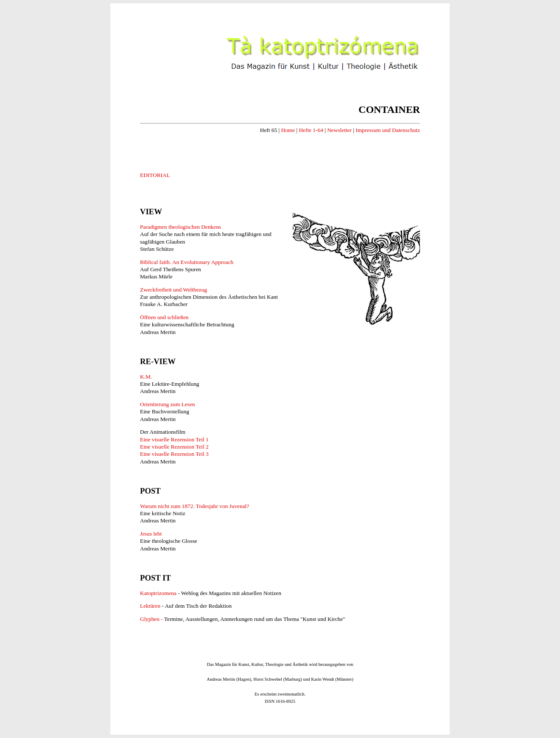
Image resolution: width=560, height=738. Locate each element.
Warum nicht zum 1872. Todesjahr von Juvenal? (195, 506)
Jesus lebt (151, 534)
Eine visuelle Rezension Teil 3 (174, 454)
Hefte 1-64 (311, 130)
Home (288, 130)
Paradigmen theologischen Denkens (181, 227)
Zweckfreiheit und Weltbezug (174, 290)
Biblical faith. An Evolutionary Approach (187, 262)
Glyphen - (152, 619)
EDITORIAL (155, 175)
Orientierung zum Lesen (168, 404)
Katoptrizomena (159, 593)
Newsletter (339, 130)
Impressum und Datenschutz (388, 130)
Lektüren (150, 606)
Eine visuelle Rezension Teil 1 (174, 439)
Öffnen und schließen (164, 317)
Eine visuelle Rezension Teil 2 (174, 447)
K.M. (146, 377)
